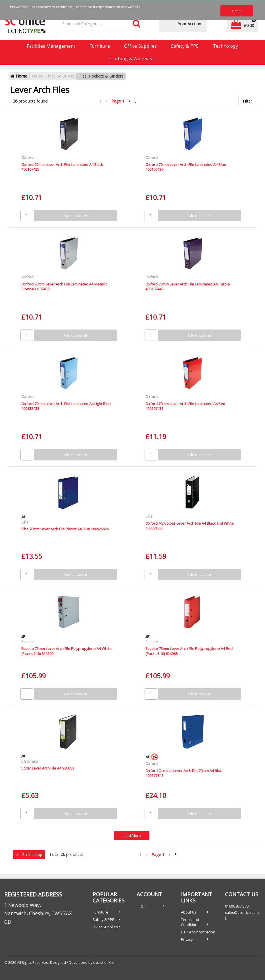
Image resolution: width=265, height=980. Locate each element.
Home (19, 76)
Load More (132, 835)
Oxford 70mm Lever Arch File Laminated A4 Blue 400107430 (186, 167)
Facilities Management (51, 46)
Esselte (28, 642)
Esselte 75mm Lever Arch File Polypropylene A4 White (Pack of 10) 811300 (66, 651)
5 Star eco (30, 761)
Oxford (27, 157)
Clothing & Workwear (132, 59)
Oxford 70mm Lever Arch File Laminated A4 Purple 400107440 (188, 286)
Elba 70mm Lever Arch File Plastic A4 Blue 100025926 (65, 529)
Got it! (237, 11)
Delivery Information (198, 932)
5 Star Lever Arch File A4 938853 (48, 768)
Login (141, 906)
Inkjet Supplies (105, 927)
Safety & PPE (185, 46)
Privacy (187, 939)
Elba (25, 522)
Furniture (100, 46)
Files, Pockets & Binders (101, 76)
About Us (189, 912)
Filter (248, 101)
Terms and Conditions (190, 922)
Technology (226, 46)
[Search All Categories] (101, 24)
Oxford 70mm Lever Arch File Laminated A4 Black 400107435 (62, 167)
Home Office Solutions (53, 76)
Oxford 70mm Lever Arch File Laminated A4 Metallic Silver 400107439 (64, 286)
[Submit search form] (136, 24)
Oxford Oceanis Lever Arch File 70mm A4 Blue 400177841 (184, 773)
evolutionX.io (104, 963)
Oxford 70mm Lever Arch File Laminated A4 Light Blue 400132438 (66, 406)
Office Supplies (140, 46)
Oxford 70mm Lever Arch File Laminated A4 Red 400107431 (185, 406)
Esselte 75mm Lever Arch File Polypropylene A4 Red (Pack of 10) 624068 (189, 651)
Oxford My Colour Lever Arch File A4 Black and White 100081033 (190, 526)
